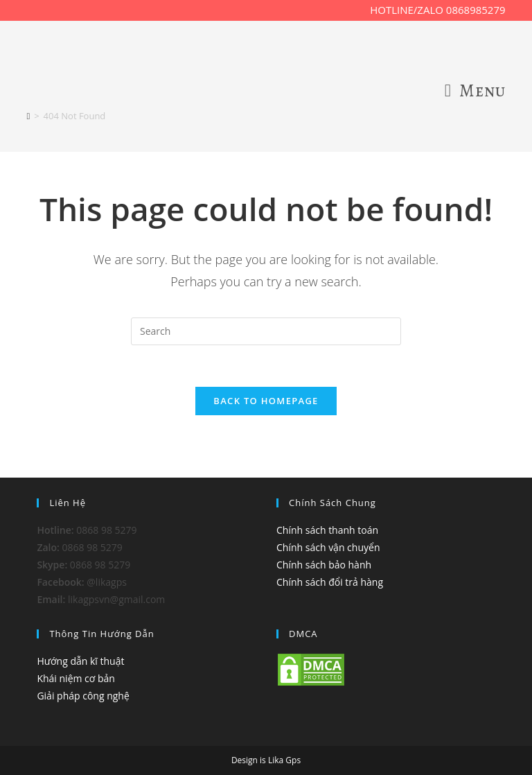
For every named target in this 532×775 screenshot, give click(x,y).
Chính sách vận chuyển (328, 547)
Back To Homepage (266, 401)
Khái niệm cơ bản (76, 678)
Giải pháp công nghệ (83, 696)
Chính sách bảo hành (324, 565)
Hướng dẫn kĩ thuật (80, 661)
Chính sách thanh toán (327, 530)
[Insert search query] (266, 331)
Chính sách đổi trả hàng (330, 582)
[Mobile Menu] (475, 91)
